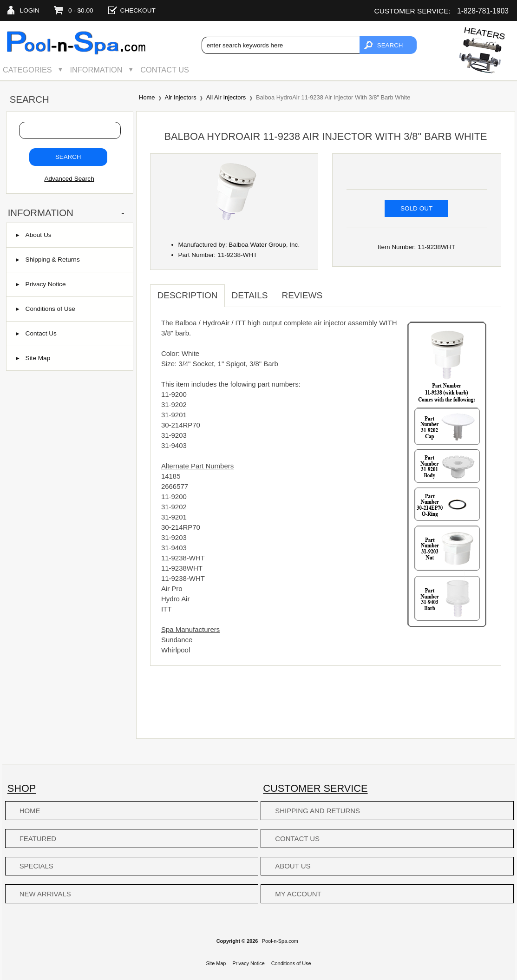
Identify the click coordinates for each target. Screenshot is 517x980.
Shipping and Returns (317, 811)
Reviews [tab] (302, 295)
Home (147, 97)
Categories (27, 70)
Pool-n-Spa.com (280, 941)
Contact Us (165, 70)
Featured (38, 839)
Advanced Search (69, 179)
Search (29, 99)
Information (96, 70)
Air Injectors (181, 97)
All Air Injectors (226, 97)
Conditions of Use (46, 309)
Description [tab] (187, 295)
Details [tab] (250, 295)
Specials (36, 866)
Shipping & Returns (48, 260)
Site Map (33, 358)
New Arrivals (45, 894)
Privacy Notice (41, 284)
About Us (34, 235)
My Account (298, 894)
